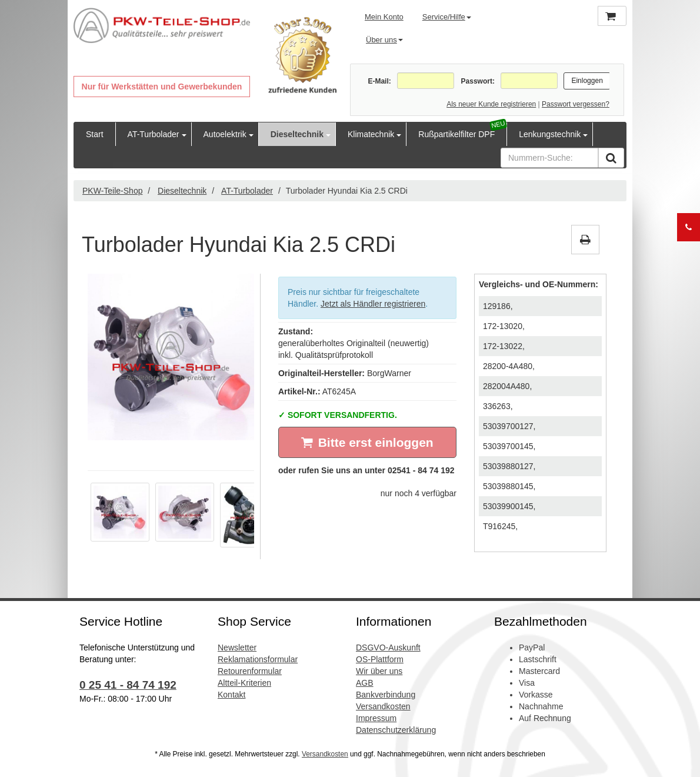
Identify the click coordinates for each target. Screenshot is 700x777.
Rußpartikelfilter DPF (456, 134)
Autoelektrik (225, 134)
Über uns (384, 40)
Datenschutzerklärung (396, 730)
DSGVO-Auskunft (388, 647)
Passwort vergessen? (576, 104)
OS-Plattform (380, 659)
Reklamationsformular (258, 659)
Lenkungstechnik (550, 134)
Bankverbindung (386, 695)
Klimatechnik (371, 134)
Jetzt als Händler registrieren (373, 304)
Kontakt (231, 695)
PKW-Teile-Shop (112, 191)
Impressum (376, 718)
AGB (365, 683)
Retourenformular (250, 671)
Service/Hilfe (447, 17)
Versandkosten (383, 706)
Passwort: (478, 81)
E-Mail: (379, 81)
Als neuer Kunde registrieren (491, 104)
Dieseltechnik (297, 134)
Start (95, 134)
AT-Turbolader (154, 134)
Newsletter (237, 647)
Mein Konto (384, 17)
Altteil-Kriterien (244, 683)
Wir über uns (379, 671)
